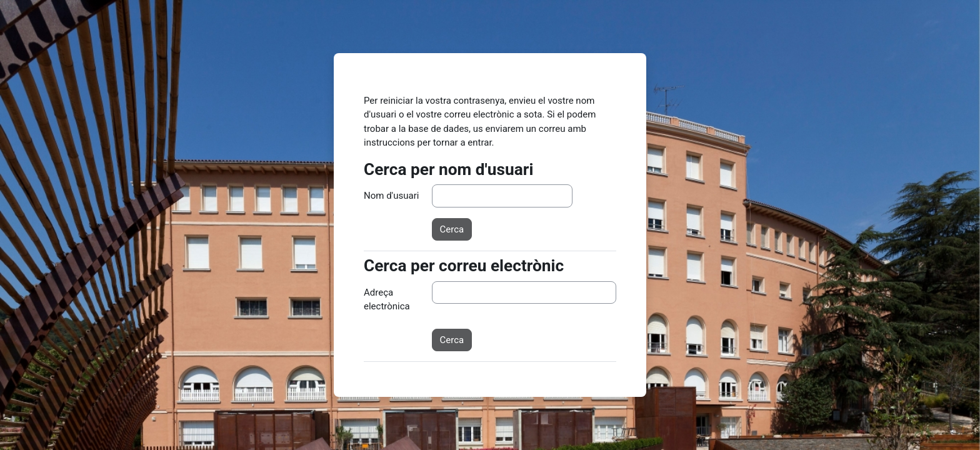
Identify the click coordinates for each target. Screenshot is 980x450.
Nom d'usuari (391, 196)
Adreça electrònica (387, 300)
